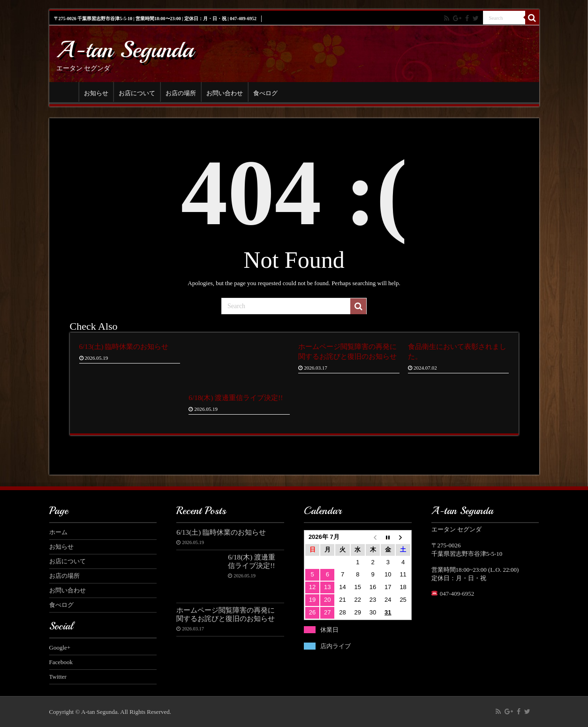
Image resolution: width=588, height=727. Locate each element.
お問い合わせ (225, 93)
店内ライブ (335, 646)
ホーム (66, 92)
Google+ (60, 647)
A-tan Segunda (125, 49)
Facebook (61, 662)
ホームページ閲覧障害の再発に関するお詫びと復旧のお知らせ (226, 614)
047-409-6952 (457, 594)
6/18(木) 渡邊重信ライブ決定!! (236, 398)
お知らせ (96, 93)
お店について (137, 93)
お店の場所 (181, 93)
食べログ (265, 93)
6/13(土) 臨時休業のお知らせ (124, 346)
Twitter (58, 677)
